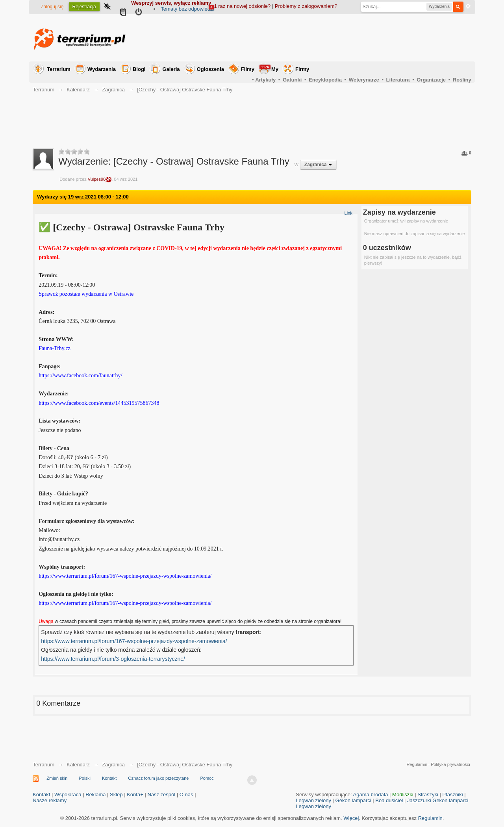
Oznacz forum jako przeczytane (158, 778)
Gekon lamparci (353, 800)
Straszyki (428, 795)
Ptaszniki (453, 795)
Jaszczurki (419, 800)
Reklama (95, 795)
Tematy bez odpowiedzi (187, 9)
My (269, 68)
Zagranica (113, 765)
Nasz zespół (161, 795)
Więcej (351, 818)
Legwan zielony (313, 800)
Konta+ (135, 795)
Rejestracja (84, 7)
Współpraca (68, 795)
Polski (85, 778)
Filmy (248, 69)
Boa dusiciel (389, 800)
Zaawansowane (468, 6)
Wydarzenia (102, 69)
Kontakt (109, 778)
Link (348, 213)
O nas (186, 795)
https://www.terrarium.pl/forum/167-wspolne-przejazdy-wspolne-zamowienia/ (134, 641)
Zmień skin (57, 778)
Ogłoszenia (210, 69)
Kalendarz (78, 765)
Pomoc (207, 778)
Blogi (139, 69)
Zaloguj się (52, 7)
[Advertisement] (328, 38)
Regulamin (417, 764)
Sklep (116, 795)
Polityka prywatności (450, 764)
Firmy (302, 69)
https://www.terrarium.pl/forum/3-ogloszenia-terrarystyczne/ (113, 659)
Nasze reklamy (50, 800)
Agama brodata (371, 795)
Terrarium (59, 69)
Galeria (171, 69)
